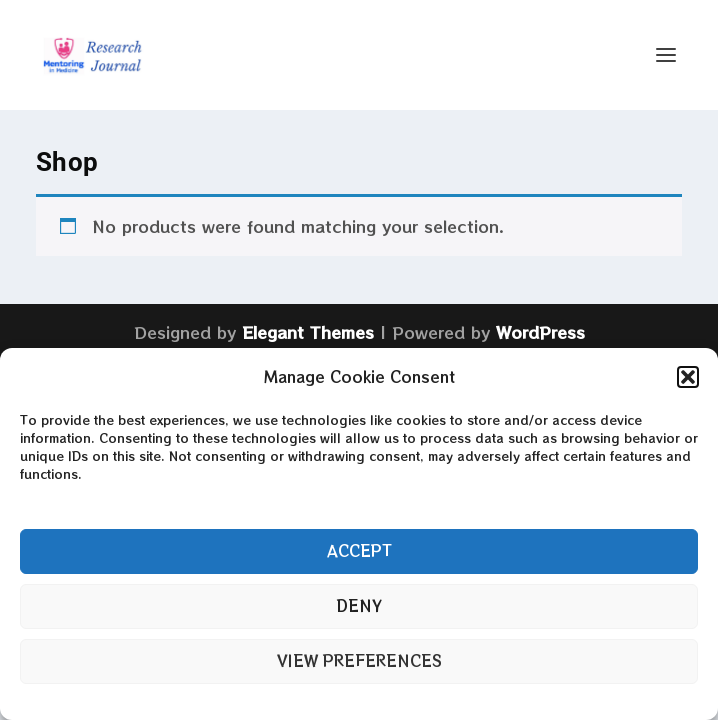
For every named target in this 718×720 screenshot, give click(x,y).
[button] (688, 377)
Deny (359, 605)
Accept (359, 550)
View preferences (359, 660)
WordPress (540, 332)
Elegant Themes (308, 332)
